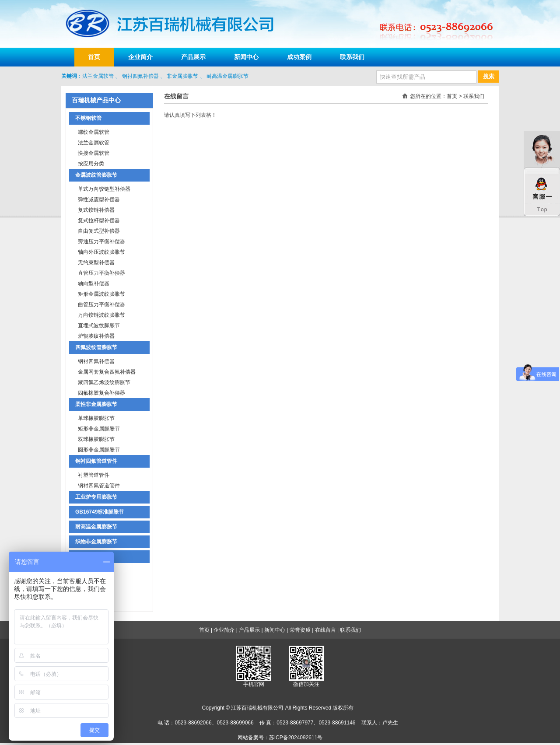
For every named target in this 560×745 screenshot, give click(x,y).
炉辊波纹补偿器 (96, 336)
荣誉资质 (300, 630)
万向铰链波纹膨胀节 (101, 315)
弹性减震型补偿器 (99, 199)
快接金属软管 (94, 153)
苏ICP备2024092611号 (296, 738)
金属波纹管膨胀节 (96, 175)
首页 (94, 57)
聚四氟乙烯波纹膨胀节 (104, 382)
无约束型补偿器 (96, 262)
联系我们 (352, 57)
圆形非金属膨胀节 (99, 450)
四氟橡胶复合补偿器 (101, 393)
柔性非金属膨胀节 (96, 404)
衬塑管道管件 (94, 475)
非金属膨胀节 (182, 76)
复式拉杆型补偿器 (99, 220)
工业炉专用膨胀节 (96, 497)
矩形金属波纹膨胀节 (101, 294)
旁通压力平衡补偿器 (101, 241)
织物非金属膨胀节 (96, 542)
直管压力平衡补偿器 (101, 273)
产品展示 (193, 57)
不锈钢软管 (88, 118)
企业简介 (140, 57)
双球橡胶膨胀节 (96, 439)
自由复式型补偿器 (99, 231)
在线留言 (325, 630)
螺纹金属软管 (94, 132)
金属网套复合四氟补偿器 (107, 372)
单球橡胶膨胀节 (96, 418)
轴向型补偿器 (94, 283)
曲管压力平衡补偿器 (101, 304)
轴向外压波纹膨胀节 (101, 252)
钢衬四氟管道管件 (96, 461)
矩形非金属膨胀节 (99, 429)
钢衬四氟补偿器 (140, 76)
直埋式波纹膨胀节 (99, 325)
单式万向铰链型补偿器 (104, 189)
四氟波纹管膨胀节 (96, 347)
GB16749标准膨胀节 (100, 512)
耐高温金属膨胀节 (227, 76)
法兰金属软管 (98, 76)
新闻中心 (246, 57)
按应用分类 (91, 164)
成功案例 (299, 57)
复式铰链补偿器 (96, 210)
